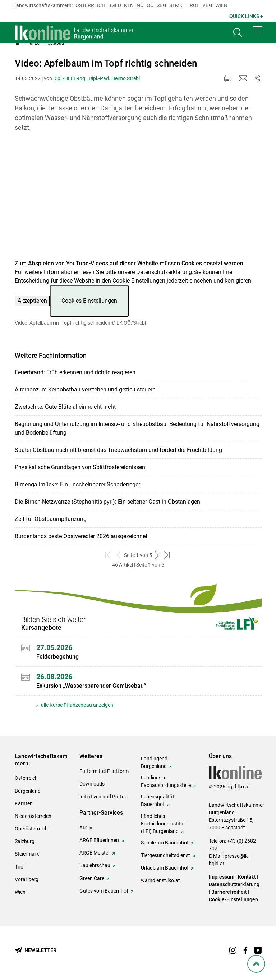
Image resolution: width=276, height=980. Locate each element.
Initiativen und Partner (104, 797)
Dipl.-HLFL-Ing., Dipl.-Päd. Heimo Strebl (96, 78)
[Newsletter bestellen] (36, 950)
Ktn (129, 5)
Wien (221, 5)
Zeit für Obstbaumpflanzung (51, 519)
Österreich (90, 5)
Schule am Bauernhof (165, 843)
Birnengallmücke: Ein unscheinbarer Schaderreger (77, 484)
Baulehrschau (95, 865)
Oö (150, 5)
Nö (140, 5)
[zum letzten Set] (168, 555)
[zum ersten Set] (108, 555)
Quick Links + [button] (246, 16)
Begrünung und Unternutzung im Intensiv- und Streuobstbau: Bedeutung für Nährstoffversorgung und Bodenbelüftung (137, 428)
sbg (162, 5)
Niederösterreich (33, 816)
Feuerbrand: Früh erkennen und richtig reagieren (75, 372)
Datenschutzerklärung (164, 272)
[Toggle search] (238, 35)
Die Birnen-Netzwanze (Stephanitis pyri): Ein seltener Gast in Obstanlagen (107, 502)
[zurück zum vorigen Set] (119, 555)
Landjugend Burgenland (154, 762)
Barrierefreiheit (229, 892)
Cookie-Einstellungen (233, 899)
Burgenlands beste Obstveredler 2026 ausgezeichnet (81, 536)
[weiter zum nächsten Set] (157, 555)
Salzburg (25, 841)
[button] (258, 33)
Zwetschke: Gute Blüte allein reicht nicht (65, 407)
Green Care (92, 878)
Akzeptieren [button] (32, 301)
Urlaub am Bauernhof (165, 868)
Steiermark (27, 854)
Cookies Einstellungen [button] (89, 301)
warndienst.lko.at (160, 880)
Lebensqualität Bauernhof (158, 800)
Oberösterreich (31, 829)
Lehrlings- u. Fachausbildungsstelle (166, 781)
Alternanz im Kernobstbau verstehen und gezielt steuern (85, 390)
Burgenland (28, 791)
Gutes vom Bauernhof (104, 891)
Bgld (115, 5)
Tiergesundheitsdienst (165, 855)
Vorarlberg (27, 879)
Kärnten (24, 803)
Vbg (207, 5)
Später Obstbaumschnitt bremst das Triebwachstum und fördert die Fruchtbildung (118, 450)
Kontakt (247, 877)
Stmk (176, 5)
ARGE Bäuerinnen (99, 840)
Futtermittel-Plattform (104, 771)
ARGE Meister (95, 853)
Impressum (222, 877)
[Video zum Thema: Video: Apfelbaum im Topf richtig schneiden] (138, 200)
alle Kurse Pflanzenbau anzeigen (77, 705)
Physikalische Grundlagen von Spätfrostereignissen (80, 467)
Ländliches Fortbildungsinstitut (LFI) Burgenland (163, 824)
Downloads (92, 784)
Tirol (192, 5)
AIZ (83, 828)
